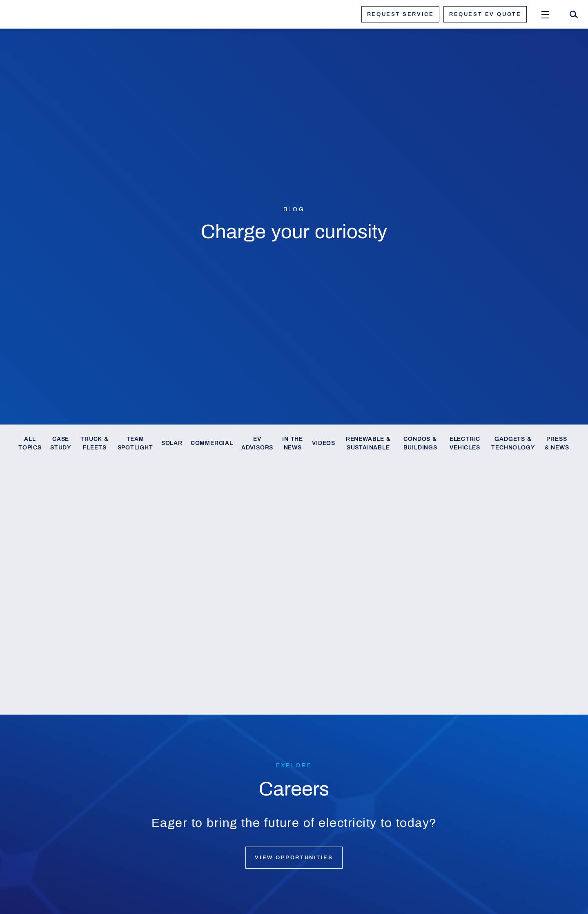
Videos (324, 443)
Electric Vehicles (465, 444)
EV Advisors (257, 444)
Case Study (61, 444)
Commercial (212, 443)
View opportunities (294, 858)
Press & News (557, 444)
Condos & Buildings (420, 444)
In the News (293, 444)
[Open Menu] (545, 14)
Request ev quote (485, 14)
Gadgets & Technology (513, 444)
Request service (400, 14)
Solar (172, 443)
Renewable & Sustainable (368, 444)
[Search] (574, 14)
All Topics (30, 444)
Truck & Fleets (95, 444)
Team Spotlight (135, 444)
